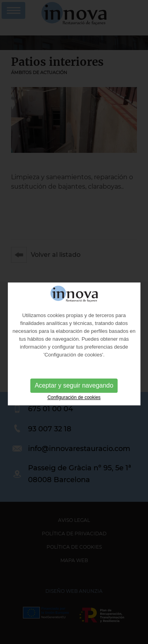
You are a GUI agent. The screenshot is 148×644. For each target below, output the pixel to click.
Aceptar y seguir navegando (74, 395)
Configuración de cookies (74, 407)
